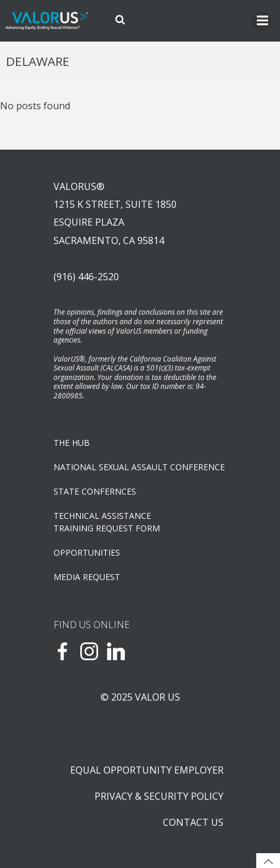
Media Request (87, 577)
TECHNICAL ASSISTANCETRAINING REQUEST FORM (107, 522)
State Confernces (95, 491)
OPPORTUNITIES (87, 552)
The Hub (72, 443)
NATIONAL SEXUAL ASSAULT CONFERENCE (139, 467)
